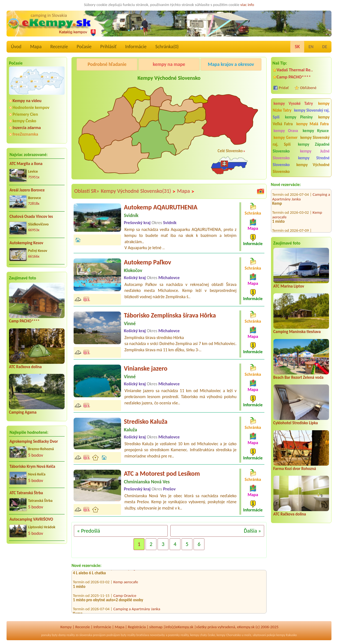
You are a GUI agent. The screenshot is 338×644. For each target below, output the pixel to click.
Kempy (66, 627)
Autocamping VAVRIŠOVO (31, 519)
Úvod (16, 47)
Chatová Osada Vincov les (31, 216)
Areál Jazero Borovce (27, 190)
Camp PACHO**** (24, 321)
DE (325, 47)
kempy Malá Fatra (313, 124)
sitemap (156, 627)
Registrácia (137, 627)
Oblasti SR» (87, 191)
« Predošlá (88, 531)
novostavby (157, 635)
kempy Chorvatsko (229, 635)
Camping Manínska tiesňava (297, 332)
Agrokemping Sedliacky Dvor (34, 441)
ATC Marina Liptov (289, 286)
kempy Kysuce (316, 131)
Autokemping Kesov (26, 243)
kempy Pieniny (299, 117)
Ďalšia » (252, 531)
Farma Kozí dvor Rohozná (295, 469)
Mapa (36, 47)
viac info (247, 5)
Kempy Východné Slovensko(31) (138, 191)
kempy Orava (286, 131)
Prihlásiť (108, 47)
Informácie (136, 47)
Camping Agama (23, 412)
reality (71, 635)
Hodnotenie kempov (31, 107)
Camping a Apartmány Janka (137, 611)
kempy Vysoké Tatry (293, 103)
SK (297, 47)
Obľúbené (308, 88)
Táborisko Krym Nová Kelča (32, 466)
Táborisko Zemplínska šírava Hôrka (170, 315)
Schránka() (167, 47)
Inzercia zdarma (27, 128)
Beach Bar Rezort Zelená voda (298, 377)
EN (311, 47)
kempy (195, 635)
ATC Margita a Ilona (26, 164)
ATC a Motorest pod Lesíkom (162, 473)
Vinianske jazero (146, 368)
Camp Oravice (125, 597)
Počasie (84, 47)
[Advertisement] (37, 583)
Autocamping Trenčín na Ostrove (299, 229)
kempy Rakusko (287, 635)
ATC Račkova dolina (25, 367)
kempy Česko (24, 121)
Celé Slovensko (230, 151)
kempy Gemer (286, 138)
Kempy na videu (27, 101)
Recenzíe (59, 47)
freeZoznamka (25, 134)
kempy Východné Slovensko (301, 168)
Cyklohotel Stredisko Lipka (296, 423)
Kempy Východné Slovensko (169, 78)
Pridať (284, 88)
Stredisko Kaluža (146, 421)
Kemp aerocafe (126, 584)
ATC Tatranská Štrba (26, 493)
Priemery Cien (25, 114)
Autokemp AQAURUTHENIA (161, 207)
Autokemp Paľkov (147, 262)
